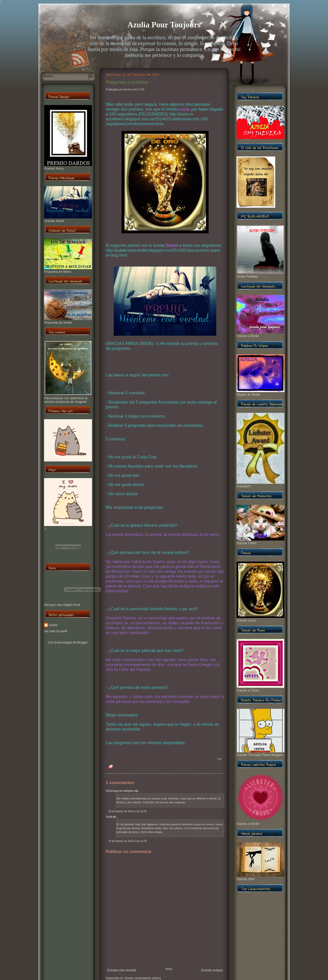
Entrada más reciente (122, 970)
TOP (219, 759)
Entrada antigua (212, 970)
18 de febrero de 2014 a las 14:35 (128, 841)
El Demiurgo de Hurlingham (120, 791)
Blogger (82, 642)
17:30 (141, 89)
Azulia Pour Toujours (164, 25)
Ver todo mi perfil (56, 631)
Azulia (53, 625)
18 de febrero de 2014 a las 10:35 (128, 811)
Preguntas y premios (127, 82)
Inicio (169, 969)
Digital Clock (72, 605)
